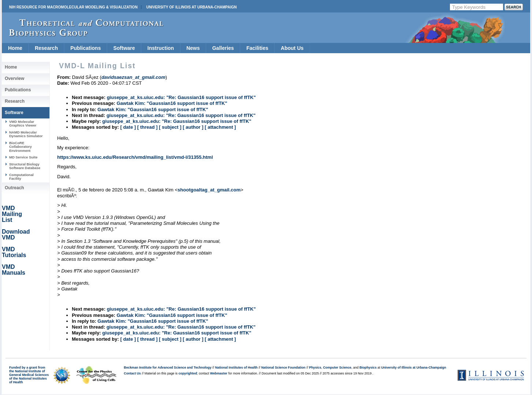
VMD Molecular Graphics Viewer (23, 123)
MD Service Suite (23, 157)
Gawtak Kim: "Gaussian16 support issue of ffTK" (172, 103)
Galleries (223, 48)
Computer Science (337, 367)
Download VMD (16, 235)
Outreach (14, 188)
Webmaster (219, 373)
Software (124, 48)
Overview (14, 78)
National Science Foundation (283, 367)
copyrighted (188, 373)
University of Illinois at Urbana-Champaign (191, 7)
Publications (86, 48)
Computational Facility (21, 177)
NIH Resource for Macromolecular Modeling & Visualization (73, 7)
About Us (292, 48)
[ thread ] (147, 127)
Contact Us (132, 373)
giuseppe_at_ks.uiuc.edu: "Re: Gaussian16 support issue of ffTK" (181, 97)
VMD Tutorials (14, 252)
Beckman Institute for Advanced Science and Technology (168, 367)
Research (46, 48)
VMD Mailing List (12, 214)
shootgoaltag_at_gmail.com (209, 190)
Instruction (160, 48)
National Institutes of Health (236, 367)
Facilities (257, 48)
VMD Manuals (14, 270)
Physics (315, 367)
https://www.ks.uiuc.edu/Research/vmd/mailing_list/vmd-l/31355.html (135, 157)
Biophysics (368, 367)
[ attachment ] (220, 127)
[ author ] (193, 127)
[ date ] (128, 127)
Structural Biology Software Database (25, 166)
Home (15, 48)
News (193, 48)
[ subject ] (170, 127)
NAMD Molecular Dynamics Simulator (26, 134)
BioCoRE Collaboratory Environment (21, 147)
